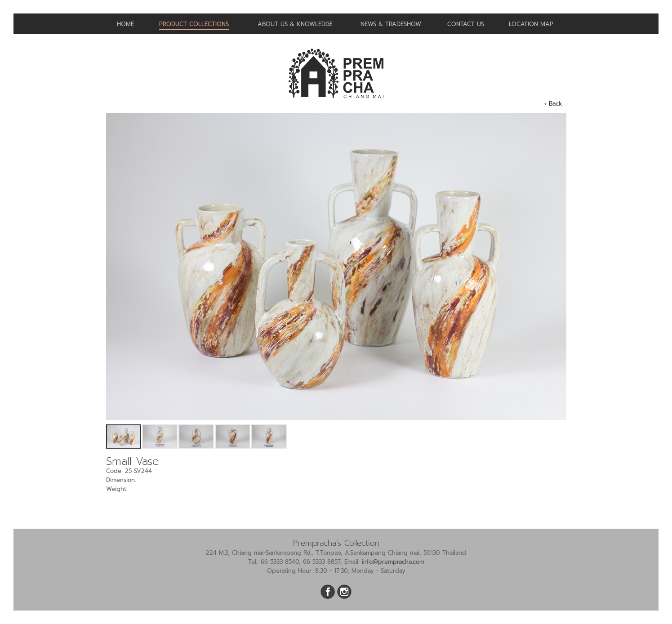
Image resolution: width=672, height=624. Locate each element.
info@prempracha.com (393, 562)
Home (125, 24)
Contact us (466, 24)
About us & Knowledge (295, 24)
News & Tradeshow (391, 24)
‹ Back (553, 104)
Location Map (531, 24)
